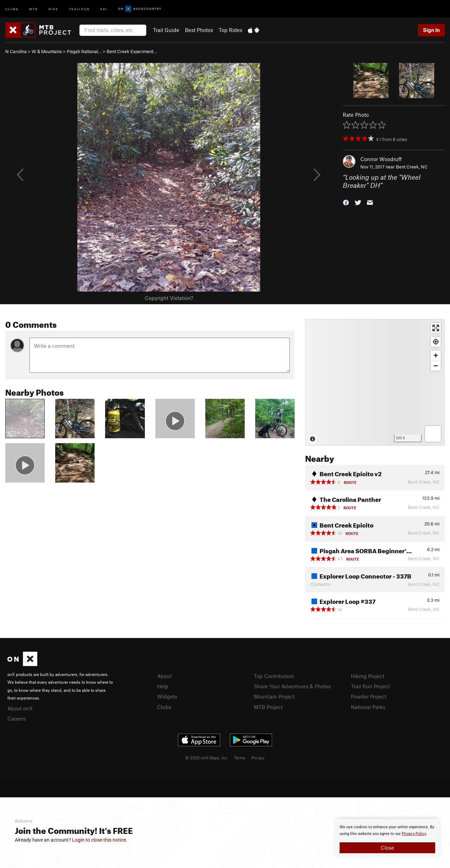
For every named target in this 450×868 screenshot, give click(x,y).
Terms (240, 758)
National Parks (368, 707)
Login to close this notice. (100, 840)
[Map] (375, 382)
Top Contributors (274, 676)
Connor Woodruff (381, 159)
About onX (20, 708)
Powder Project (369, 696)
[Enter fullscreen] (436, 328)
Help (163, 686)
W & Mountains (47, 51)
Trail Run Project (370, 686)
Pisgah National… (84, 51)
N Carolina (16, 51)
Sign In (431, 30)
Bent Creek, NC (412, 167)
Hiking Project (368, 676)
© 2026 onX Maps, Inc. (207, 758)
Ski (104, 9)
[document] (387, 838)
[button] (346, 202)
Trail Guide (166, 30)
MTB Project (268, 707)
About (164, 676)
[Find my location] (436, 342)
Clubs (164, 707)
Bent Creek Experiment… (132, 51)
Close (387, 848)
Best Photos (199, 30)
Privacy (258, 758)
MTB (34, 9)
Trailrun (79, 9)
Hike (53, 9)
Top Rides (230, 30)
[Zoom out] (436, 366)
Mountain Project (274, 696)
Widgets (167, 696)
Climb (12, 9)
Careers (17, 719)
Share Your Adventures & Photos (292, 686)
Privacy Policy (414, 834)
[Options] (433, 434)
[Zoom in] (436, 355)
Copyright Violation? (169, 298)
